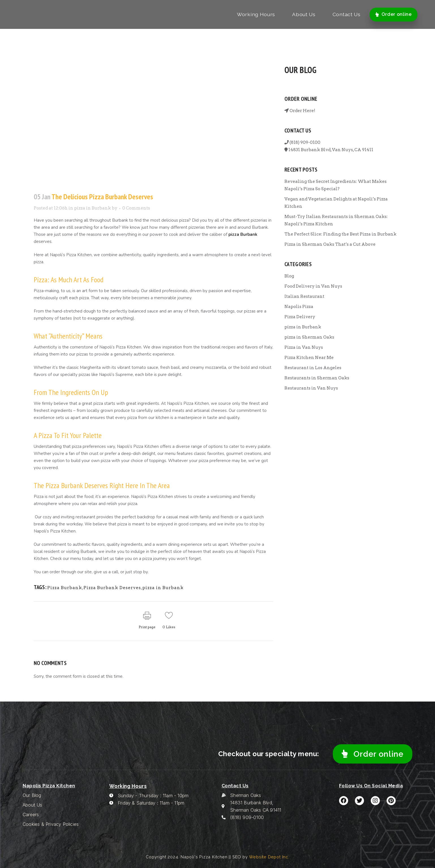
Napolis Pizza (299, 307)
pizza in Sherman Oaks (309, 337)
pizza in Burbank (93, 208)
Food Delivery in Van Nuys (313, 286)
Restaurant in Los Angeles (313, 368)
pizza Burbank (243, 234)
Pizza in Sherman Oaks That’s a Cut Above (330, 244)
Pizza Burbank (65, 588)
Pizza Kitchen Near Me (309, 358)
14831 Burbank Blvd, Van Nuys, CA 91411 (329, 150)
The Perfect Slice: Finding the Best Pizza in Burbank (340, 234)
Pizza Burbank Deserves (112, 588)
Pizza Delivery (300, 317)
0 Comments (136, 208)
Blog (289, 276)
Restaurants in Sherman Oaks (317, 378)
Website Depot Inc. (269, 857)
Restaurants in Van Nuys (311, 388)
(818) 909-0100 (302, 142)
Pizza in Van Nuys (304, 347)
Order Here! (300, 111)
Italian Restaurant (304, 296)
